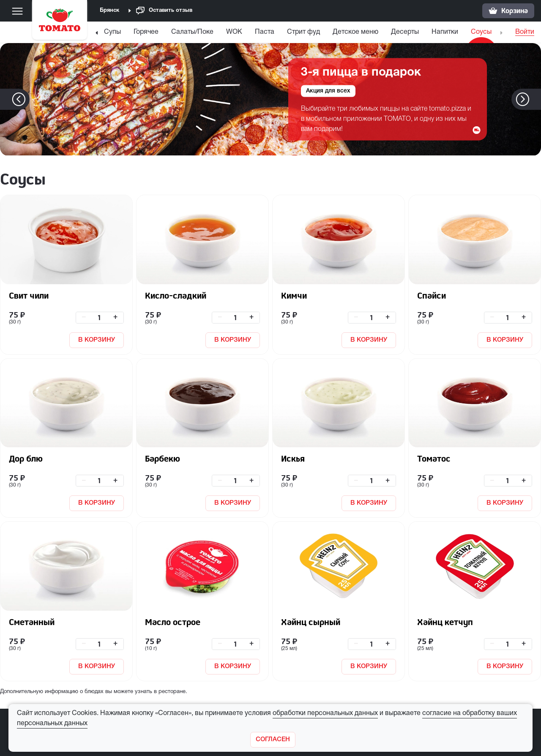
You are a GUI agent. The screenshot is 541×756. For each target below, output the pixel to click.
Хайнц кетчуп (445, 622)
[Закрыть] (273, 740)
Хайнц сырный (311, 622)
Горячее (146, 32)
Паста (265, 32)
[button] (535, 99)
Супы (112, 32)
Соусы (481, 32)
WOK (234, 32)
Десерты (405, 32)
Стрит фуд (303, 32)
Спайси (432, 295)
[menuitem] (112, 34)
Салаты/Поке (192, 32)
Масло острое (173, 622)
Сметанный (32, 622)
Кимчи (294, 295)
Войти (525, 32)
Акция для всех (328, 91)
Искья (293, 458)
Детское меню (355, 32)
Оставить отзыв (164, 11)
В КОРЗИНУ (97, 340)
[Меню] (17, 11)
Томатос (434, 458)
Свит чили (29, 295)
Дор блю (26, 458)
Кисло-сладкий (176, 295)
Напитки (445, 32)
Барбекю (163, 458)
